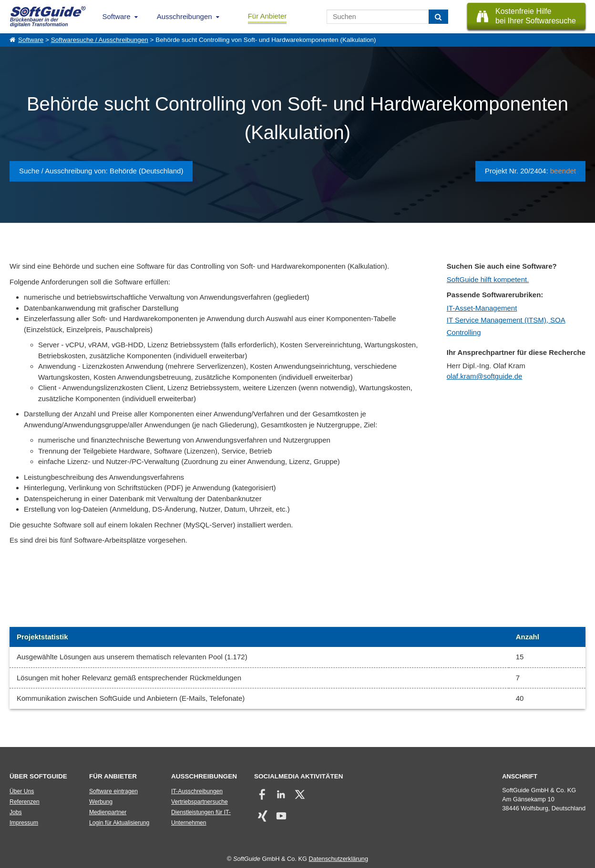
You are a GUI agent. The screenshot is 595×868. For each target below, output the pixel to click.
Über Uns (22, 791)
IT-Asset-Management (482, 308)
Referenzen (25, 802)
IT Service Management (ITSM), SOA (506, 320)
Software (117, 16)
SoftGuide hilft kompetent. (488, 279)
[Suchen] (438, 17)
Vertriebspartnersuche (200, 802)
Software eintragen (113, 791)
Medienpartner (108, 812)
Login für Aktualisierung (119, 823)
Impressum (24, 823)
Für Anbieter (267, 16)
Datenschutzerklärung (339, 859)
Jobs (16, 812)
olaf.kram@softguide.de (485, 376)
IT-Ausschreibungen (197, 791)
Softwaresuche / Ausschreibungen (100, 40)
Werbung (101, 802)
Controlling (464, 332)
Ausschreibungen (185, 16)
